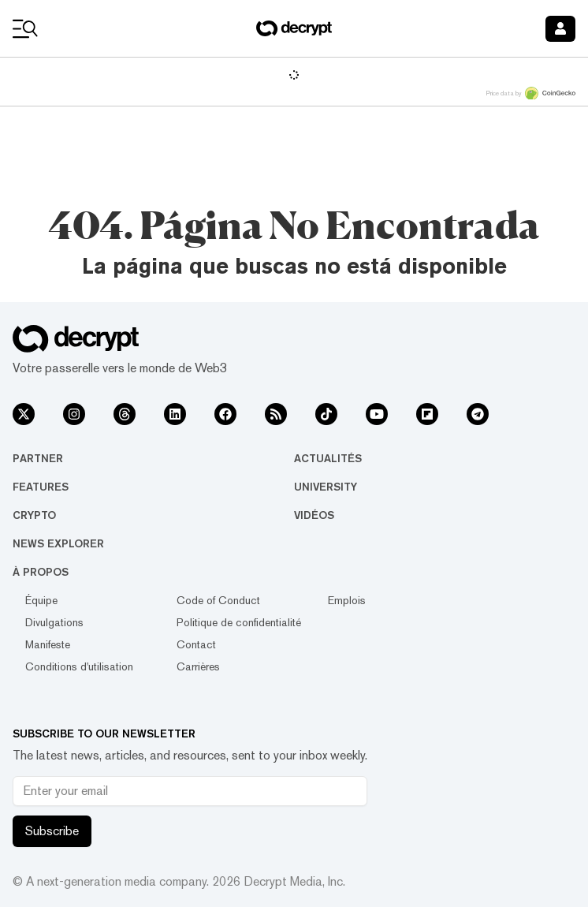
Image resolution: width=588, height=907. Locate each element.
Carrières (198, 666)
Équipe (41, 600)
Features (41, 487)
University (326, 487)
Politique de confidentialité (239, 622)
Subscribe (52, 831)
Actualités (328, 458)
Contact (196, 644)
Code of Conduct (218, 600)
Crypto (34, 515)
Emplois (347, 600)
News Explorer (58, 543)
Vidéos (314, 515)
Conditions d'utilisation (79, 666)
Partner (38, 458)
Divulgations (54, 622)
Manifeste (48, 644)
